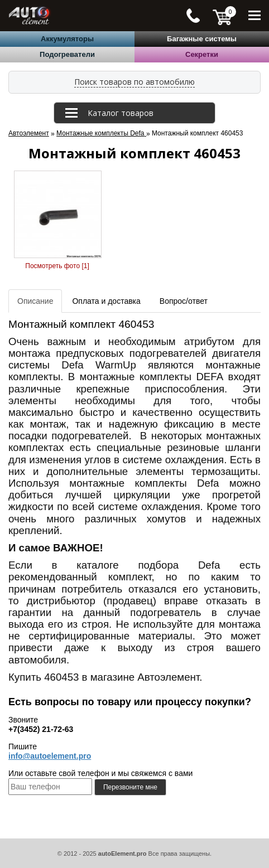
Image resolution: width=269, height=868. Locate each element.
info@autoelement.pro (50, 756)
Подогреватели (67, 54)
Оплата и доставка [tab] (106, 301)
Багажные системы (202, 39)
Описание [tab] (35, 301)
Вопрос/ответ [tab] (184, 301)
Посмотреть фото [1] (57, 266)
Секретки (202, 54)
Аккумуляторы (67, 39)
